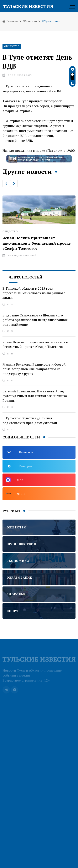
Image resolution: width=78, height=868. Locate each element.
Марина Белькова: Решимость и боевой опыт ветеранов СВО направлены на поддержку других (34, 369)
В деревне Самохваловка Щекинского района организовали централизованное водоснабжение (35, 320)
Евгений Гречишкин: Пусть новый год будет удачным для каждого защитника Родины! (35, 396)
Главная (10, 21)
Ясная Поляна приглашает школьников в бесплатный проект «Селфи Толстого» (37, 243)
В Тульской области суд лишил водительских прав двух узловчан (30, 420)
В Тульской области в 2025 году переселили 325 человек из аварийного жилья (34, 293)
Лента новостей (25, 277)
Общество (30, 21)
